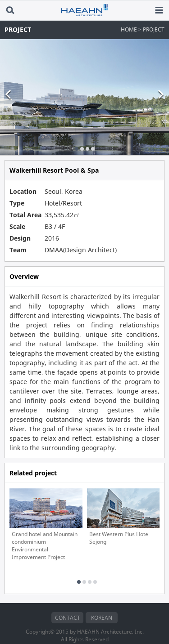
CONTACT (68, 605)
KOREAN (102, 605)
